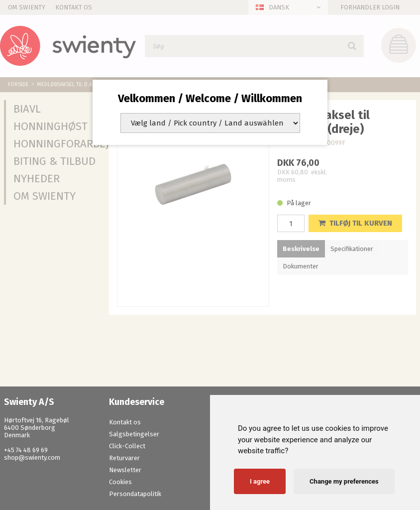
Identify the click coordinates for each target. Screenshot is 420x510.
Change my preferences (344, 481)
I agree (260, 481)
